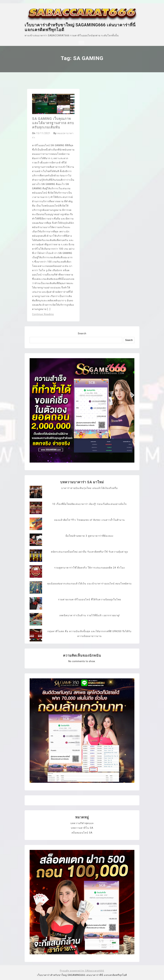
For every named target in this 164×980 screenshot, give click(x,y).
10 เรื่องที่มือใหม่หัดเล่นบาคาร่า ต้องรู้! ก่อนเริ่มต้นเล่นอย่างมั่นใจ (89, 504)
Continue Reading (43, 314)
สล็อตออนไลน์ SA (82, 832)
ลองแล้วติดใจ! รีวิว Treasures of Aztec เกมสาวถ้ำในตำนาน (89, 520)
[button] (81, 43)
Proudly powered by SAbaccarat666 (82, 970)
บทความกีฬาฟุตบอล (82, 823)
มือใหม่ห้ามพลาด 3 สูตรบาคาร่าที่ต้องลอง (89, 536)
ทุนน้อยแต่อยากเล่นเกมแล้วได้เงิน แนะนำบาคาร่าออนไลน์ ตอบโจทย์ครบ (89, 584)
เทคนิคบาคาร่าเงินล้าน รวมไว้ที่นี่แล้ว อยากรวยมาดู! (89, 615)
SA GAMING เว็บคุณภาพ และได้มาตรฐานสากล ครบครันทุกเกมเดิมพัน (53, 123)
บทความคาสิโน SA (82, 828)
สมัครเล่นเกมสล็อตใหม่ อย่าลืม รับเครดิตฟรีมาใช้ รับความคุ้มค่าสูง (89, 552)
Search (82, 333)
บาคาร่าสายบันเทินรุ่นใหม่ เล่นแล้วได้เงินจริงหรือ (89, 488)
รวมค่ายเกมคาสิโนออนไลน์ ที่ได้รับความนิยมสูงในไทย (89, 599)
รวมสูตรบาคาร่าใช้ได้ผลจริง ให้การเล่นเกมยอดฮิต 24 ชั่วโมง (89, 568)
